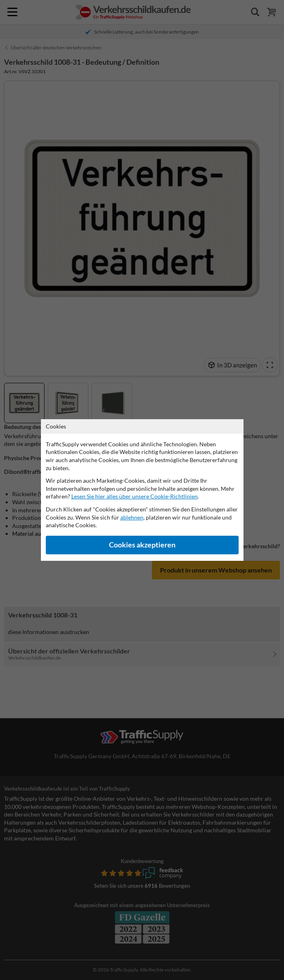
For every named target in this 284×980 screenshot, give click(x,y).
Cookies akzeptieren (142, 545)
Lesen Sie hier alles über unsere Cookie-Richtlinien (135, 496)
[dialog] (142, 490)
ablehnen (132, 517)
